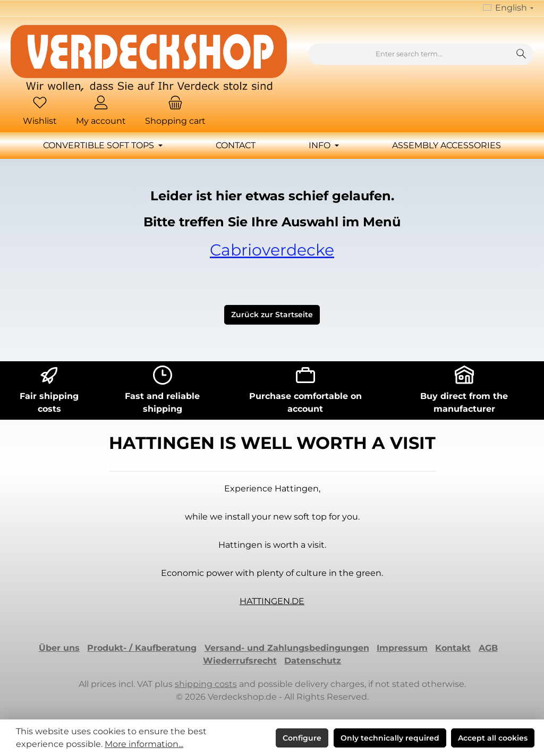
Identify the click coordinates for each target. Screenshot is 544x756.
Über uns (59, 648)
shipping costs (206, 684)
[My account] (101, 112)
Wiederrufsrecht (240, 661)
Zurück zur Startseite (272, 315)
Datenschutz (313, 661)
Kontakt (453, 648)
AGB (488, 648)
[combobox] (409, 54)
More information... (144, 744)
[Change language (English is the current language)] (508, 9)
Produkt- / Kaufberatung (142, 648)
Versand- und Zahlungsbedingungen (287, 648)
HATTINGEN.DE (272, 601)
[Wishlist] (40, 112)
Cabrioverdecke (272, 250)
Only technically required (390, 738)
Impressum (402, 648)
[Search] (521, 54)
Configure (302, 738)
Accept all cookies (493, 738)
